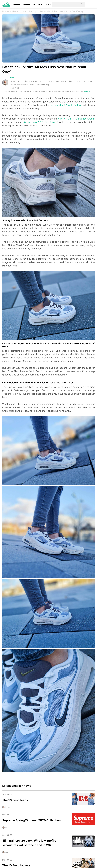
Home (5, 11)
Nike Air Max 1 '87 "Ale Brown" (40, 122)
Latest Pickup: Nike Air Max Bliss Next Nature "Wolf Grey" (53, 11)
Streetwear (38, 4)
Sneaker (17, 4)
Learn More (87, 91)
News (48, 4)
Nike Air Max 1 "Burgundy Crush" (76, 119)
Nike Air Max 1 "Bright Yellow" (66, 105)
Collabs (27, 4)
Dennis (12, 78)
